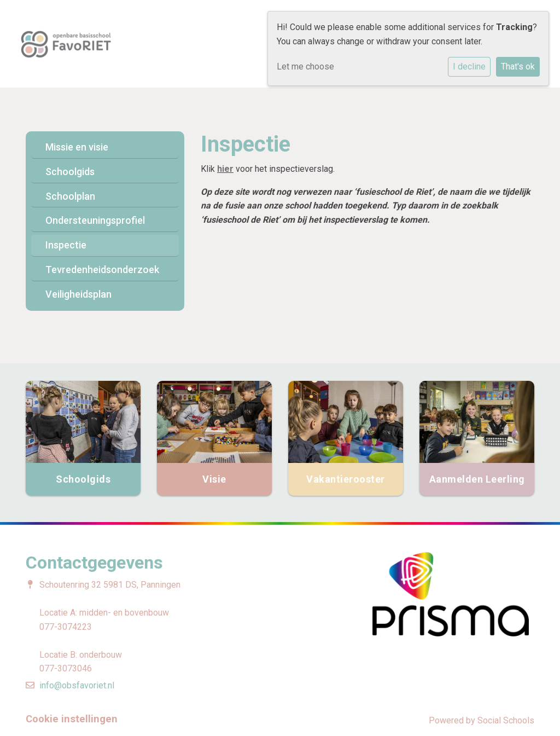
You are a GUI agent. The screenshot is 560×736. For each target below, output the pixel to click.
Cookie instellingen (72, 719)
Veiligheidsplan (78, 294)
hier (225, 169)
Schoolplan (70, 196)
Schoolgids (70, 172)
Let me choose (305, 66)
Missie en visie (77, 147)
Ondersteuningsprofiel (95, 220)
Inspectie (66, 245)
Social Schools (506, 720)
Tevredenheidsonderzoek (102, 270)
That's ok (518, 66)
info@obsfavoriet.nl (77, 685)
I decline (469, 66)
